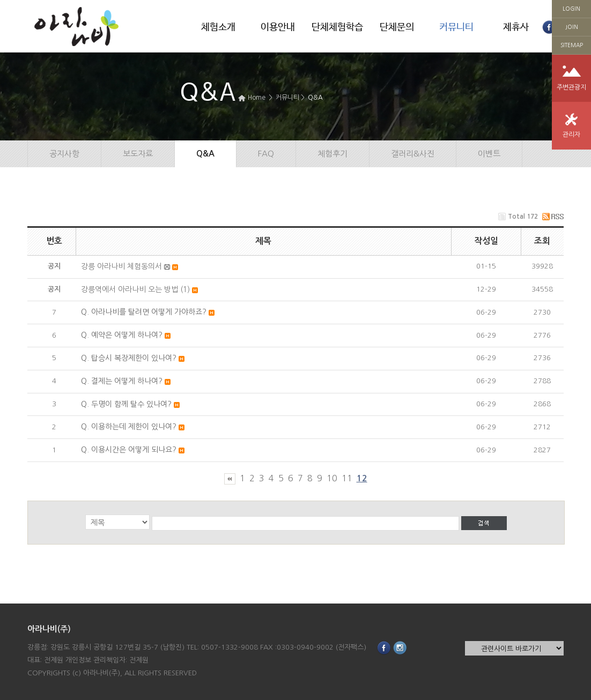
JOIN (572, 27)
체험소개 (218, 27)
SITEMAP (572, 45)
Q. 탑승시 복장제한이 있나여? (129, 358)
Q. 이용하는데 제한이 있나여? (129, 427)
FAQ (266, 154)
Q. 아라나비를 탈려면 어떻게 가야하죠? (144, 312)
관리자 (571, 135)
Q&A (315, 98)
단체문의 (397, 27)
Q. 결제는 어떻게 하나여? (122, 381)
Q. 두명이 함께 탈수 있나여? (126, 404)
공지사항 (64, 154)
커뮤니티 (456, 27)
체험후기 (333, 154)
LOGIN (571, 9)
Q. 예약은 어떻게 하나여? (122, 335)
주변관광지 (571, 87)
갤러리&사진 (413, 154)
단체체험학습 (337, 27)
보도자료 (138, 154)
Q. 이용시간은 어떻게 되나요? (129, 450)
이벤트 (489, 154)
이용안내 (278, 27)
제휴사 (516, 27)
